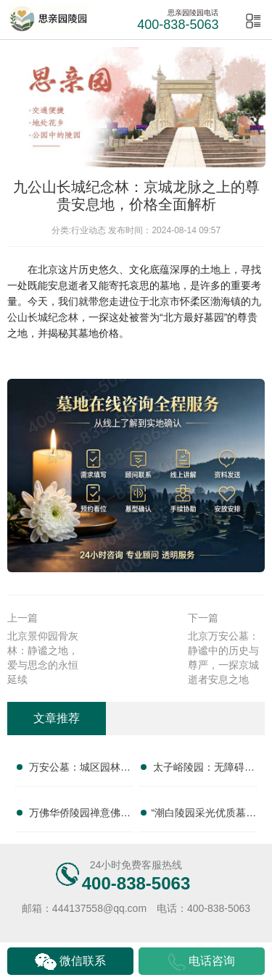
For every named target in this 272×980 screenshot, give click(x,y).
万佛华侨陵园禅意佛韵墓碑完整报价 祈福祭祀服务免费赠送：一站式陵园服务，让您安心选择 (80, 816)
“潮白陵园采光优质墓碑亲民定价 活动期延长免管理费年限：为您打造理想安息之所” (204, 816)
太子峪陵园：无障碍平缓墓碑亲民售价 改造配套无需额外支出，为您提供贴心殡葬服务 (204, 770)
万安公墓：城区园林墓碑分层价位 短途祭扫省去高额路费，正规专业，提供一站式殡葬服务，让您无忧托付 (80, 770)
